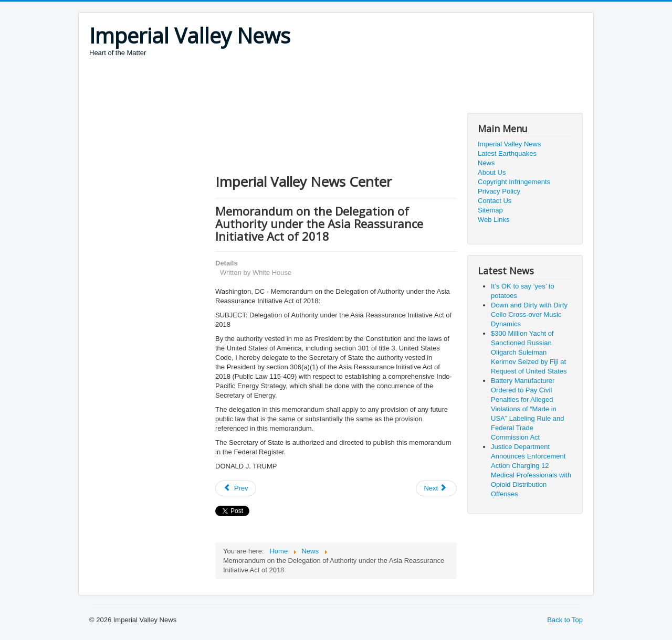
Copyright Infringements (514, 182)
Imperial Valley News (509, 144)
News (486, 163)
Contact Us (495, 201)
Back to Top (565, 620)
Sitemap (490, 210)
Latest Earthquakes (507, 153)
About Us (492, 172)
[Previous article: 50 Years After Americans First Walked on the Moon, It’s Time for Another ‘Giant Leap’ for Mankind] (236, 488)
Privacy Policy (499, 191)
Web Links (493, 220)
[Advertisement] (280, 87)
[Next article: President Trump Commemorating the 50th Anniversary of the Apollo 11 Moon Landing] (436, 488)
